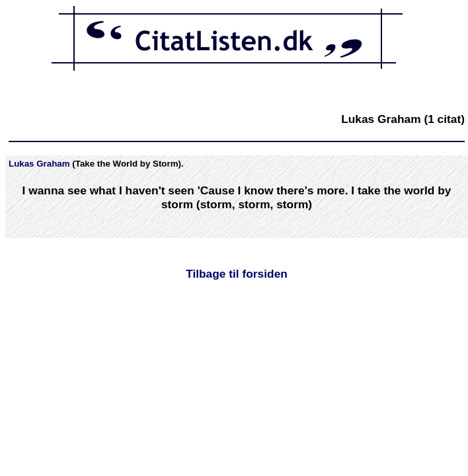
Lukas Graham (39, 164)
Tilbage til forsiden (237, 274)
